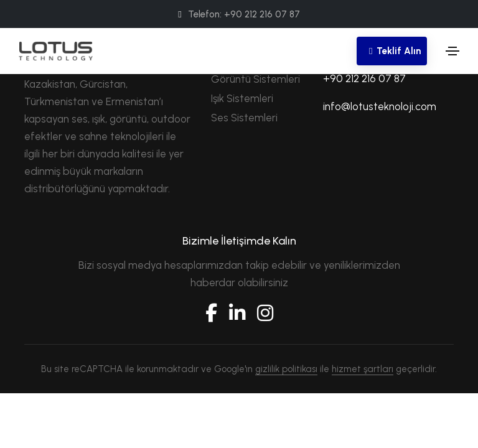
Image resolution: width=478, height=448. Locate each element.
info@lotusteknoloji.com (380, 106)
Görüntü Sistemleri (255, 79)
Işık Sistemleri (242, 98)
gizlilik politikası (286, 369)
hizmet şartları (363, 369)
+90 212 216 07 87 (364, 78)
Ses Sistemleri (244, 118)
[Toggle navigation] (452, 51)
